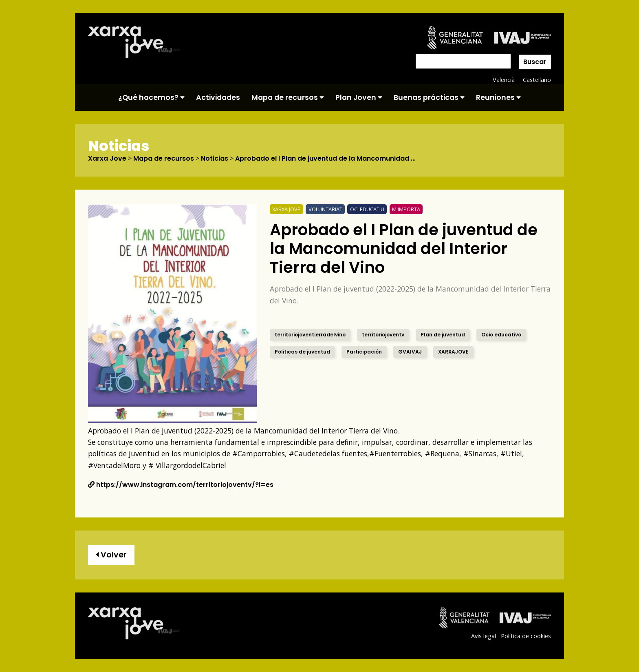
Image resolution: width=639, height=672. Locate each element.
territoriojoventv (383, 335)
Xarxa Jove (107, 159)
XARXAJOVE (453, 352)
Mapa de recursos (288, 97)
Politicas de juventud (302, 352)
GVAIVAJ (410, 352)
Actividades (218, 97)
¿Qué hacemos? (151, 97)
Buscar (535, 62)
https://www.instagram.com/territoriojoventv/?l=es (181, 485)
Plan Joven (359, 97)
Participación (364, 352)
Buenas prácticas (429, 97)
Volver (111, 555)
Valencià (504, 80)
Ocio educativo (501, 335)
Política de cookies (526, 636)
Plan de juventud (443, 335)
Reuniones (498, 97)
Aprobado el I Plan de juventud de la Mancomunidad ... (325, 159)
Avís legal (484, 636)
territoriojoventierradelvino (310, 335)
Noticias (215, 159)
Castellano (537, 80)
